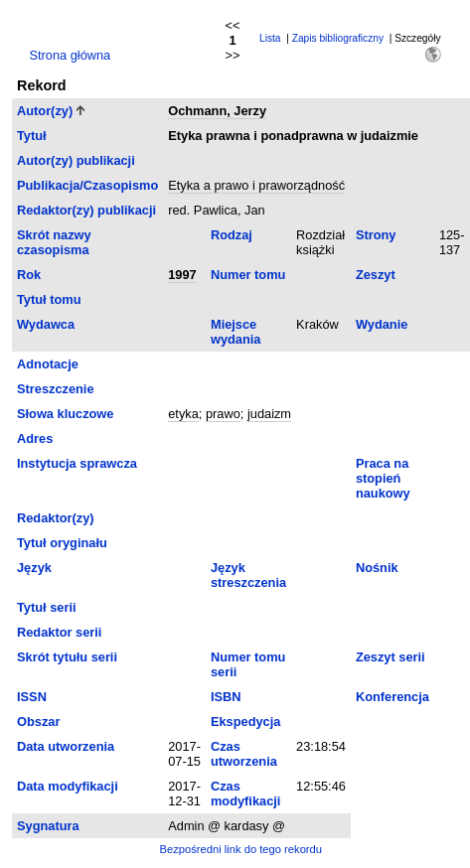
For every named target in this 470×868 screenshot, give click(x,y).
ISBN (226, 697)
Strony (376, 235)
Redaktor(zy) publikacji (86, 210)
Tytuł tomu (49, 299)
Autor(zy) (45, 111)
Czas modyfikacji (245, 794)
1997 (182, 275)
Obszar (38, 722)
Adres (35, 438)
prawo (223, 414)
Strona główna (70, 55)
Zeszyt (376, 275)
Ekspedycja (245, 722)
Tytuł (32, 136)
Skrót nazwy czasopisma (54, 242)
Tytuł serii (47, 607)
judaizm (269, 414)
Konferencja (392, 697)
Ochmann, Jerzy (217, 111)
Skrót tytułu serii (67, 657)
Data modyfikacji (68, 786)
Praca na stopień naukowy (383, 478)
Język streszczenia (248, 575)
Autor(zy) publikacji (76, 160)
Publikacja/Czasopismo (87, 185)
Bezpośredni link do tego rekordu (240, 849)
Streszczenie (56, 389)
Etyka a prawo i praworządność (256, 185)
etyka (183, 414)
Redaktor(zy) (56, 518)
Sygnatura (48, 826)
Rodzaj (232, 235)
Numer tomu (248, 275)
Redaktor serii (59, 632)
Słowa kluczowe (65, 414)
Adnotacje (48, 364)
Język (34, 568)
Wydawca (46, 324)
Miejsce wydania (236, 332)
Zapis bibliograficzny (338, 38)
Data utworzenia (66, 746)
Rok (29, 275)
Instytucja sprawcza (77, 463)
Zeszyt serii (391, 657)
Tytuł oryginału (62, 543)
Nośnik (377, 568)
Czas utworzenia (244, 754)
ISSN (32, 697)
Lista (270, 38)
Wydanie (382, 324)
